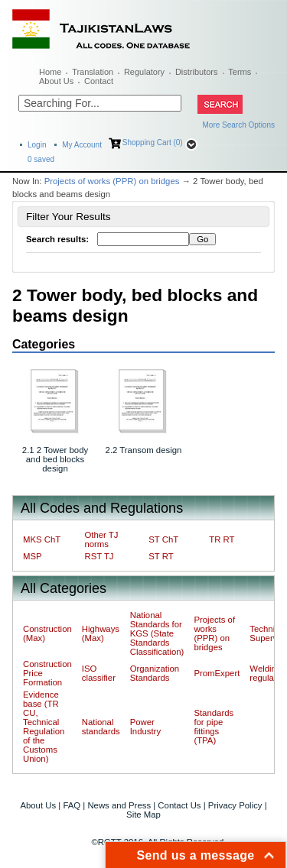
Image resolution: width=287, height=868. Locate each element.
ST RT (161, 556)
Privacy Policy (235, 805)
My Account (82, 145)
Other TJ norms (101, 539)
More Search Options (239, 125)
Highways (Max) (101, 633)
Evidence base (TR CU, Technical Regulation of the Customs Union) (44, 727)
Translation (93, 72)
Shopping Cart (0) (153, 143)
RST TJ (99, 556)
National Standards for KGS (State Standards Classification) (157, 633)
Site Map (143, 815)
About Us (56, 81)
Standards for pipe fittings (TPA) (214, 727)
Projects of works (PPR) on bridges (112, 181)
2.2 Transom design (144, 450)
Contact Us (179, 805)
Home (50, 72)
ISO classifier (99, 673)
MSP (33, 556)
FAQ (72, 805)
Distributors (197, 72)
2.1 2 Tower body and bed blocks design (55, 459)
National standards (101, 727)
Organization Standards (155, 673)
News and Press (119, 805)
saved (41, 159)
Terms (240, 72)
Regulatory (144, 72)
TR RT (222, 539)
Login (37, 145)
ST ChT (163, 539)
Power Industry (145, 727)
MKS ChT (42, 539)
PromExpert (217, 673)
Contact (99, 81)
